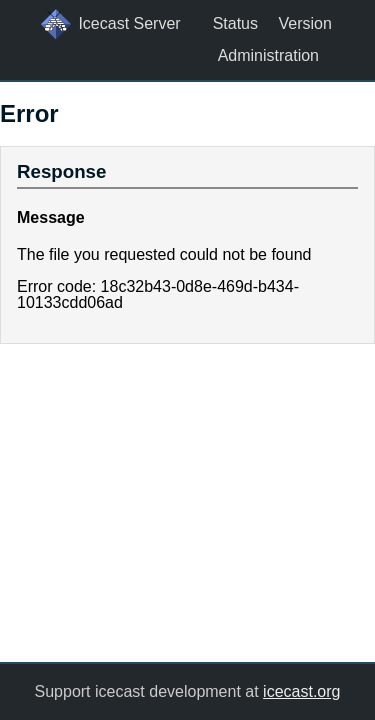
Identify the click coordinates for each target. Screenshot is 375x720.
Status (235, 23)
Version (304, 23)
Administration (268, 55)
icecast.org (301, 691)
